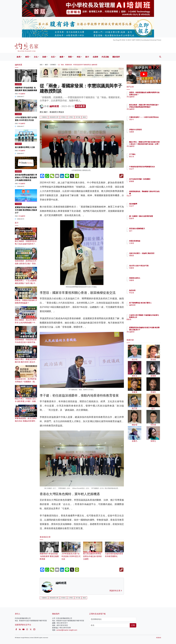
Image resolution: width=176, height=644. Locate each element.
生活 (53, 57)
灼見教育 (80, 106)
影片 (87, 57)
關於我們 (116, 57)
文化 (36, 57)
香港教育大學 (54, 117)
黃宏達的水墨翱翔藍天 (150, 229)
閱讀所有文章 (116, 591)
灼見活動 (105, 57)
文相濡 (145, 243)
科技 (79, 57)
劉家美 (145, 321)
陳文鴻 (145, 157)
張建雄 (145, 270)
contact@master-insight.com (67, 630)
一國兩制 (44, 117)
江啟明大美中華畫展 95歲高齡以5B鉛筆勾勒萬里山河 (151, 317)
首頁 (41, 65)
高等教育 (53, 65)
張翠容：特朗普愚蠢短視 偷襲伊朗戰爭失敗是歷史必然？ (151, 94)
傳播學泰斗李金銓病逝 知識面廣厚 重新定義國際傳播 (49, 553)
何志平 (145, 171)
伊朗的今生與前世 (149, 130)
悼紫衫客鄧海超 (148, 241)
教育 (27, 57)
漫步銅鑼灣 (146, 204)
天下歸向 (146, 154)
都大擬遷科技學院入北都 (25, 147)
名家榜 (95, 57)
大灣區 (71, 117)
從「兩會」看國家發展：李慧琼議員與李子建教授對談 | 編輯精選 (78, 65)
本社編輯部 (22, 94)
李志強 (145, 293)
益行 (144, 231)
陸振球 (145, 220)
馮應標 (145, 132)
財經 (44, 57)
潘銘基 (145, 258)
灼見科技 (18, 171)
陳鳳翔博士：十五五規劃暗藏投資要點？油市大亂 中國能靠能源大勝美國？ (26, 283)
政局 (19, 57)
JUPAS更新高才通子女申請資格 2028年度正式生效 (71, 553)
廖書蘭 (145, 183)
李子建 (78, 117)
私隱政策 (159, 638)
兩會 (84, 117)
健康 (61, 57)
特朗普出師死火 (148, 278)
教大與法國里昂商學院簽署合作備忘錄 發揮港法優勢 (93, 553)
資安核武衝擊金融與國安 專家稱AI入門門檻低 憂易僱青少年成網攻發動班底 (26, 178)
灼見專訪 (18, 84)
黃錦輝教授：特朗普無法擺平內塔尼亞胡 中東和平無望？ (26, 342)
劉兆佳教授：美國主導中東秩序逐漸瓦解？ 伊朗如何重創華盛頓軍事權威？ (151, 107)
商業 (70, 57)
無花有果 (146, 290)
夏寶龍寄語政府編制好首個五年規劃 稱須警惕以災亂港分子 (26, 210)
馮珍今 (145, 121)
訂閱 (133, 625)
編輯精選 (54, 106)
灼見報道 (18, 204)
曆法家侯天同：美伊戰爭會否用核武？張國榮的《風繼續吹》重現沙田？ (26, 382)
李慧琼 (63, 117)
